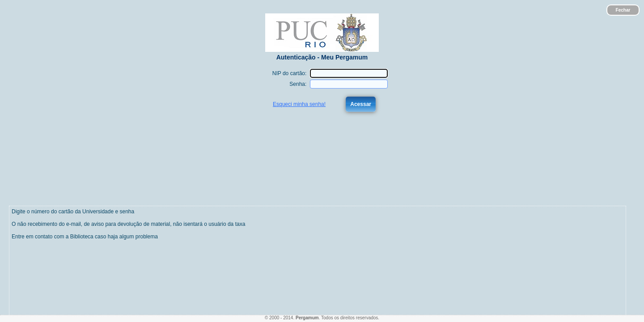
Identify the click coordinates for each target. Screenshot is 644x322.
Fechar (623, 10)
